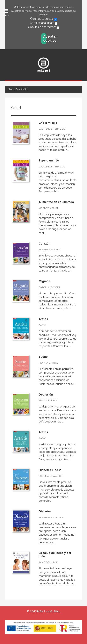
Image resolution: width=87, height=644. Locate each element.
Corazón (45, 244)
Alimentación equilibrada (56, 202)
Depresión (46, 395)
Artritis (43, 319)
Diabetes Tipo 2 (50, 470)
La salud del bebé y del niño (55, 555)
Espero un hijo (49, 161)
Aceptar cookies (45, 39)
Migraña (44, 281)
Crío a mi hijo (48, 123)
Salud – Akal (18, 89)
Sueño (43, 357)
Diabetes (45, 511)
